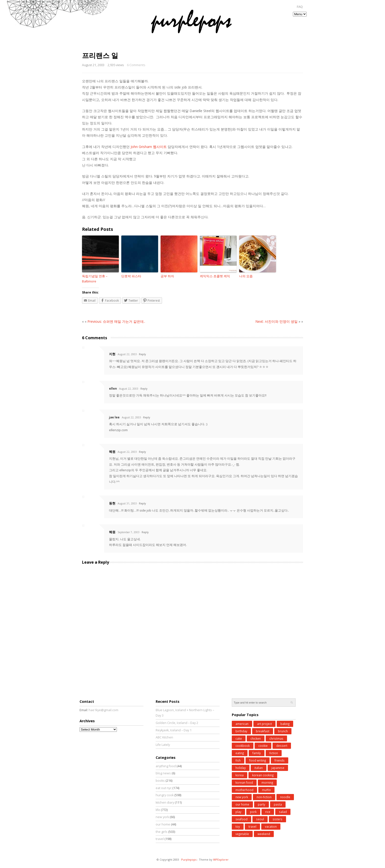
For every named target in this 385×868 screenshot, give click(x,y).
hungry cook (165, 795)
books (160, 781)
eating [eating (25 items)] (240, 753)
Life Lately (163, 745)
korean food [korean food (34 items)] (244, 782)
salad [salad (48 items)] (283, 812)
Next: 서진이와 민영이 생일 (276, 321)
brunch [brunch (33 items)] (283, 731)
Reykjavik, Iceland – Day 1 (174, 730)
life (158, 810)
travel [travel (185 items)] (252, 826)
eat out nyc (164, 788)
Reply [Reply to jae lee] (147, 417)
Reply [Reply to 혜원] (142, 452)
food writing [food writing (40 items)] (258, 760)
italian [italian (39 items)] (259, 768)
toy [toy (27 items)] (238, 826)
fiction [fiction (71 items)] (274, 753)
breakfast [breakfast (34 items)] (263, 731)
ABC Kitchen (164, 737)
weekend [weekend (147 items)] (264, 834)
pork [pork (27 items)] (253, 812)
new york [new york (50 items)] (242, 797)
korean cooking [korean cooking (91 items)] (263, 775)
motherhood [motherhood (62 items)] (244, 790)
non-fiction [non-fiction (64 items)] (264, 797)
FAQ (300, 7)
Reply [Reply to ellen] (144, 389)
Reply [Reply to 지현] (142, 354)
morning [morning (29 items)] (267, 782)
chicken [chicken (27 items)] (256, 738)
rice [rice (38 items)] (268, 812)
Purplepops (189, 860)
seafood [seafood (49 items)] (241, 819)
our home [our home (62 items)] (242, 804)
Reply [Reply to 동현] (142, 503)
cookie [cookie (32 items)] (263, 746)
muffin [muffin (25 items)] (266, 790)
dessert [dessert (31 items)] (282, 746)
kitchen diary (165, 802)
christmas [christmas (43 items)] (276, 738)
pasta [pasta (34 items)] (278, 804)
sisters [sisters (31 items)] (277, 819)
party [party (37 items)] (261, 804)
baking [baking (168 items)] (285, 724)
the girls (162, 832)
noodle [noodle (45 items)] (285, 797)
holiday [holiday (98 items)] (241, 768)
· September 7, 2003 (128, 532)
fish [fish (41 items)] (238, 760)
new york (162, 817)
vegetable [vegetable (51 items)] (242, 834)
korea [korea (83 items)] (240, 775)
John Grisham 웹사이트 (148, 147)
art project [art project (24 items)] (264, 724)
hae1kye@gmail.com (103, 710)
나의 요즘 (246, 276)
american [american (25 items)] (242, 724)
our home (163, 824)
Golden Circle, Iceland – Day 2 (177, 723)
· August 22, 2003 (126, 354)
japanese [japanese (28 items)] (278, 768)
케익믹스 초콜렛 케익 (215, 276)
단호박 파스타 (131, 276)
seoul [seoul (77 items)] (260, 819)
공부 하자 (167, 276)
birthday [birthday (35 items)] (241, 731)
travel (160, 839)
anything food (166, 766)
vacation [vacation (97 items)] (271, 826)
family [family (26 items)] (257, 753)
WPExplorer (221, 860)
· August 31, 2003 (126, 503)
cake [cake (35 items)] (239, 738)
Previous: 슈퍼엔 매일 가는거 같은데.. (116, 321)
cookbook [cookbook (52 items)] (243, 746)
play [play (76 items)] (238, 812)
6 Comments (136, 65)
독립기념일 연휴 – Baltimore (95, 279)
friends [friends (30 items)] (280, 760)
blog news (163, 773)
